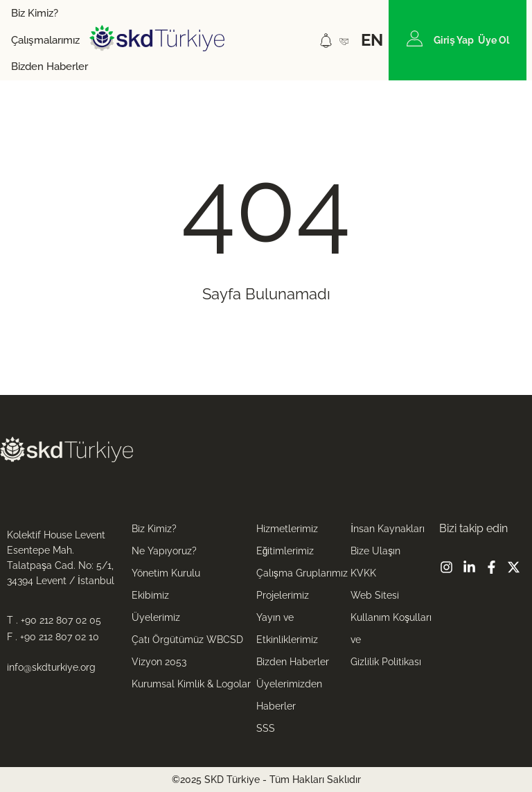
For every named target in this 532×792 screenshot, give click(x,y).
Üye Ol (494, 40)
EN (372, 40)
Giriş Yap (454, 40)
